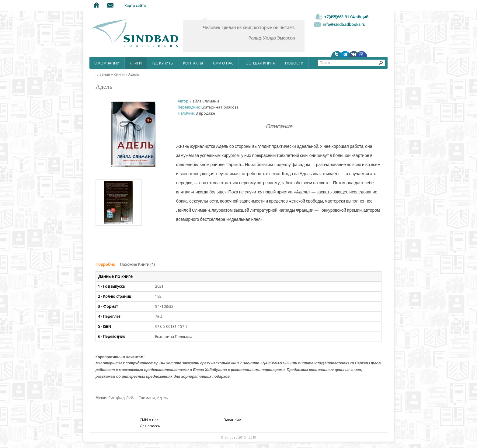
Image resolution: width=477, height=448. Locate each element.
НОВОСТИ (294, 63)
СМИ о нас (223, 63)
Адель (134, 74)
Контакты (193, 63)
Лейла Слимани (141, 398)
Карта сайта (135, 6)
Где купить (162, 63)
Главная (103, 74)
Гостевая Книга (259, 63)
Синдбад (116, 398)
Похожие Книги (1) (137, 264)
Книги (136, 63)
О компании (107, 63)
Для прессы (150, 426)
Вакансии (232, 420)
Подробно (105, 264)
